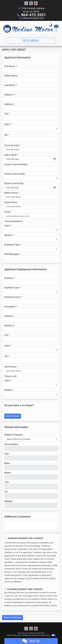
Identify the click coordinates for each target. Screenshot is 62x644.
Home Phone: (11, 202)
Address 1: (9, 95)
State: (7, 124)
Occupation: (10, 307)
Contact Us (32, 633)
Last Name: (10, 85)
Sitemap (35, 635)
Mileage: (8, 501)
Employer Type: (12, 288)
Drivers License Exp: (14, 183)
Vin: (6, 492)
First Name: (10, 66)
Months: (8, 235)
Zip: (6, 135)
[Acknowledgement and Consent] (5, 538)
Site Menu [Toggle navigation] (31, 41)
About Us (25, 633)
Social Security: (12, 145)
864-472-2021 (34, 15)
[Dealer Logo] (31, 28)
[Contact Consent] (5, 589)
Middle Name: (11, 76)
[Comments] (31, 526)
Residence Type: (12, 245)
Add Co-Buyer (13, 416)
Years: (7, 226)
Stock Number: (11, 444)
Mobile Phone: (11, 193)
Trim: (7, 482)
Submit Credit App (12, 617)
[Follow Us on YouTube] (36, 3)
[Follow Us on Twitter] (31, 3)
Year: (7, 454)
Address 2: (9, 104)
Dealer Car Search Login (14, 635)
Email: (7, 212)
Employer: (9, 278)
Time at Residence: (14, 221)
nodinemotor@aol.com (33, 18)
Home (19, 633)
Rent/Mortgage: (12, 254)
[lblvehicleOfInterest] (31, 439)
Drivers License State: (15, 174)
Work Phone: (10, 367)
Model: (8, 473)
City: (6, 114)
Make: (7, 463)
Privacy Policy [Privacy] (40, 633)
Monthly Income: (12, 297)
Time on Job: (11, 376)
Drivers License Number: (16, 164)
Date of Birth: (11, 155)
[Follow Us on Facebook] (26, 3)
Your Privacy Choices (47, 635)
